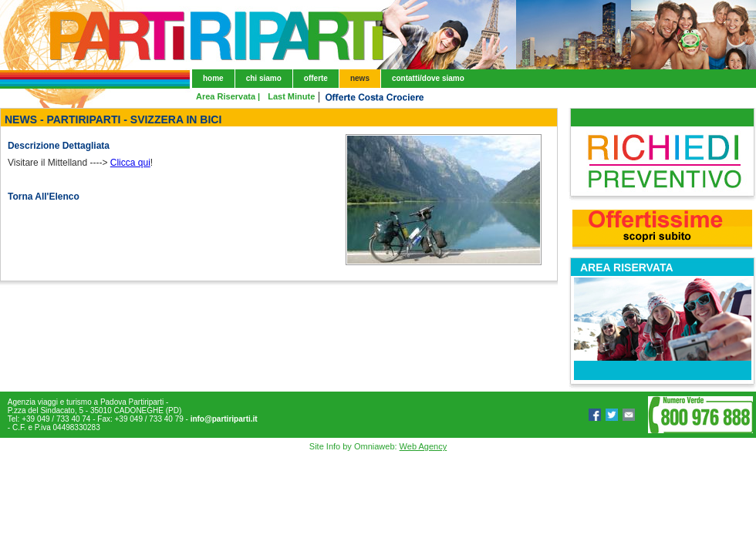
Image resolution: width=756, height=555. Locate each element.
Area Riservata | (228, 96)
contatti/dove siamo (428, 78)
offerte (316, 78)
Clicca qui (130, 163)
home (213, 78)
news (360, 78)
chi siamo (264, 78)
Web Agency (424, 446)
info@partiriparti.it (224, 419)
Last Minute (291, 96)
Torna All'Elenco (44, 197)
